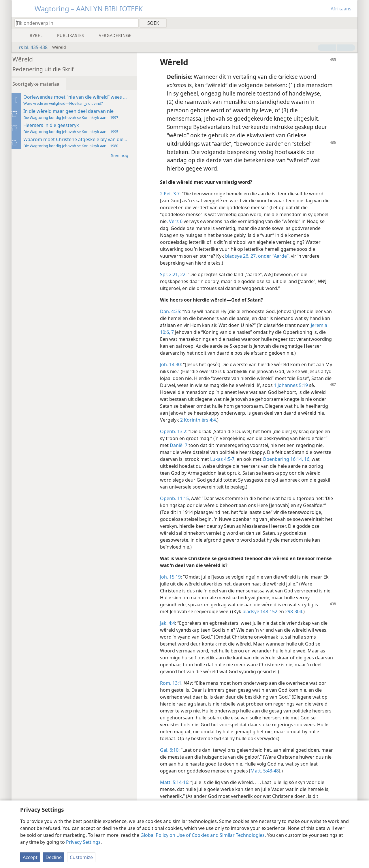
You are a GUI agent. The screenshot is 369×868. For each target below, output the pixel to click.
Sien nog (127, 155)
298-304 (298, 618)
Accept (30, 857)
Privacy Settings (83, 842)
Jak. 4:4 (172, 630)
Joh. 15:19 (175, 584)
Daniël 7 (183, 452)
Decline (54, 857)
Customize (81, 857)
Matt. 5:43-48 (278, 778)
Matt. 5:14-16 (178, 789)
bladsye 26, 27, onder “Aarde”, (262, 256)
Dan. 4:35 (174, 311)
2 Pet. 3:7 (174, 194)
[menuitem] (351, 23)
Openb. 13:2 (177, 438)
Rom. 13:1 (175, 690)
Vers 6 (180, 221)
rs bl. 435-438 (30, 47)
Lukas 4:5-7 (246, 466)
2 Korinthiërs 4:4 (227, 427)
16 (330, 466)
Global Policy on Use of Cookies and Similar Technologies (203, 835)
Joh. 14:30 (175, 371)
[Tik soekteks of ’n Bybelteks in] (74, 23)
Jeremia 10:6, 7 (180, 332)
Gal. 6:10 (174, 757)
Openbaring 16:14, (306, 466)
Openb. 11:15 (179, 505)
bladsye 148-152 (264, 618)
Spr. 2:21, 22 (177, 274)
